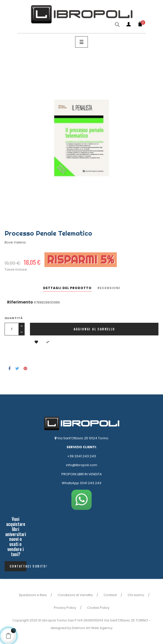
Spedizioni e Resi (33, 595)
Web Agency (102, 628)
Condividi (10, 368)
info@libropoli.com (82, 465)
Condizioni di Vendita (75, 595)
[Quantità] (12, 329)
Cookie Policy (98, 608)
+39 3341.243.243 (82, 456)
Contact (110, 595)
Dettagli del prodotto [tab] (67, 288)
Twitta (17, 368)
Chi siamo (136, 595)
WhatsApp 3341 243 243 (81, 483)
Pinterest (25, 368)
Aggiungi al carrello (94, 329)
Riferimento (20, 302)
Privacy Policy (65, 608)
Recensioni (109, 288)
